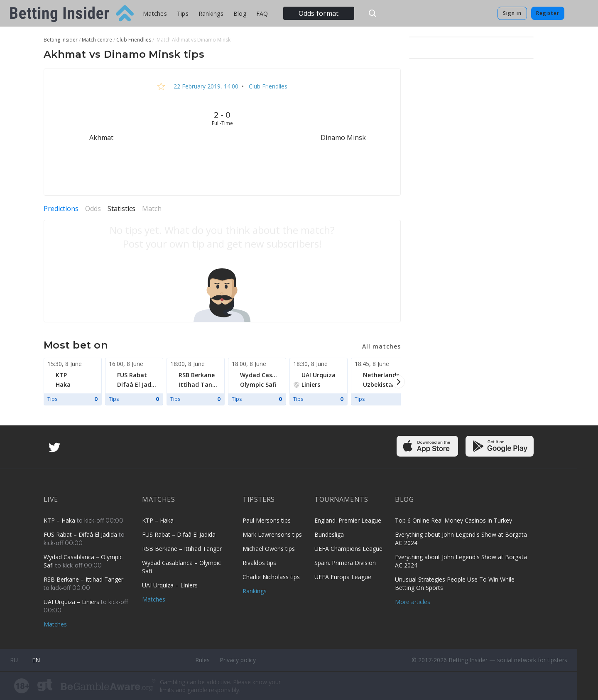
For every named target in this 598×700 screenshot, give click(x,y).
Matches (155, 14)
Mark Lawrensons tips (272, 534)
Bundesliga (329, 534)
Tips (183, 14)
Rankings (211, 14)
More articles (413, 602)
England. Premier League (348, 520)
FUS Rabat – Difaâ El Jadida (81, 534)
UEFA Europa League (343, 577)
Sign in (512, 13)
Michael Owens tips (269, 549)
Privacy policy (238, 660)
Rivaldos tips (259, 563)
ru (14, 660)
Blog (240, 14)
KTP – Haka (60, 520)
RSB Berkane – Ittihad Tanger (83, 579)
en (36, 660)
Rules (202, 660)
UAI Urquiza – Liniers (72, 602)
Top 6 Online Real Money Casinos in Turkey (453, 520)
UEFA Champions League (348, 549)
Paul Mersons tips (267, 520)
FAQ (262, 14)
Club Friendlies (267, 86)
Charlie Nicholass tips (271, 577)
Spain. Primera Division (345, 563)
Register (548, 13)
